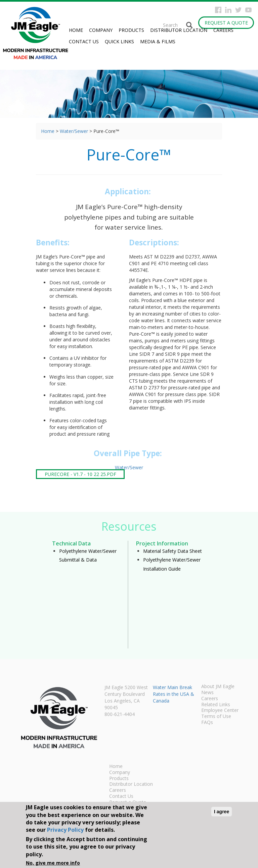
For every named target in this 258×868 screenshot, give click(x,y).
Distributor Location (179, 30)
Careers (223, 30)
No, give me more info (53, 863)
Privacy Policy (65, 830)
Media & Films (158, 41)
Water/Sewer (74, 131)
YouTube (248, 10)
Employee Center (220, 711)
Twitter (238, 10)
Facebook (218, 10)
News (207, 693)
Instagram (228, 10)
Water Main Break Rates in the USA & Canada (174, 694)
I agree (222, 812)
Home (76, 30)
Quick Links (119, 41)
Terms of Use (216, 717)
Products (131, 30)
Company (101, 30)
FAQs (207, 723)
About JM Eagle (218, 687)
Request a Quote (226, 23)
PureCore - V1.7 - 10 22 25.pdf (80, 474)
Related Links (216, 705)
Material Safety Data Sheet (173, 551)
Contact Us (84, 41)
